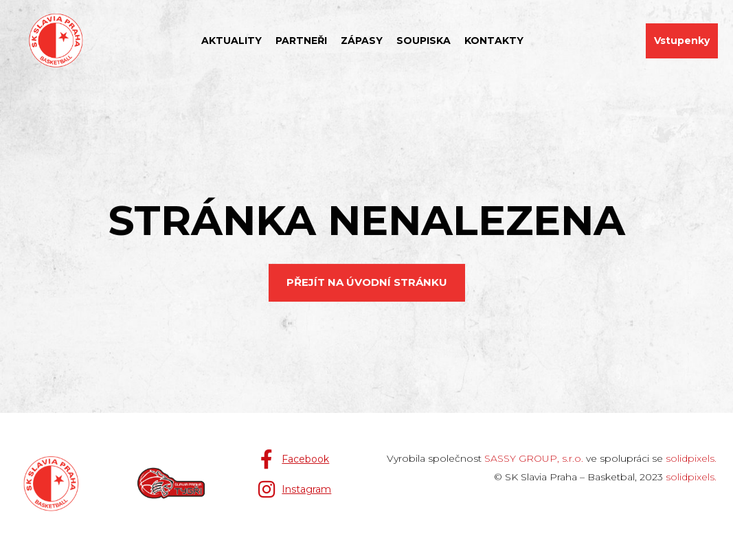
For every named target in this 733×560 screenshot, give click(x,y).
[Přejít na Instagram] (294, 489)
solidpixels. (691, 458)
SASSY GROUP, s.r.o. (534, 458)
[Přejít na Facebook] (293, 459)
